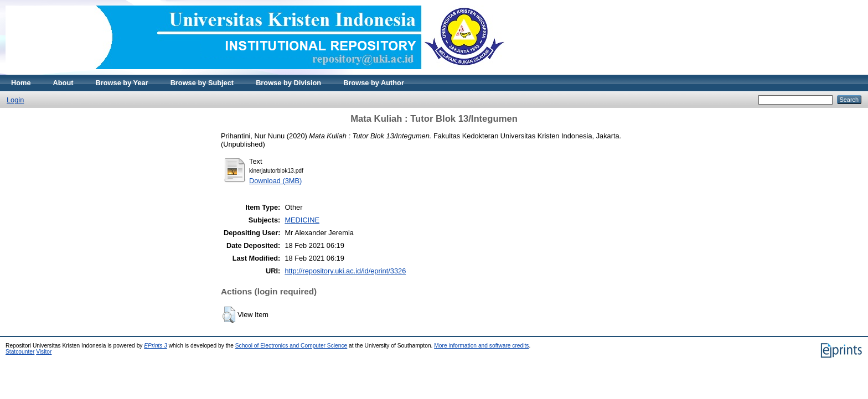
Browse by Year (122, 83)
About (63, 83)
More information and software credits (481, 346)
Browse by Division (288, 83)
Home (21, 83)
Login (15, 100)
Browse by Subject (202, 83)
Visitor (44, 352)
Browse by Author (374, 83)
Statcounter (20, 352)
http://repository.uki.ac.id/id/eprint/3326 (345, 271)
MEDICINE (302, 220)
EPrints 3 (156, 346)
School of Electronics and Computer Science (291, 346)
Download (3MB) (275, 181)
